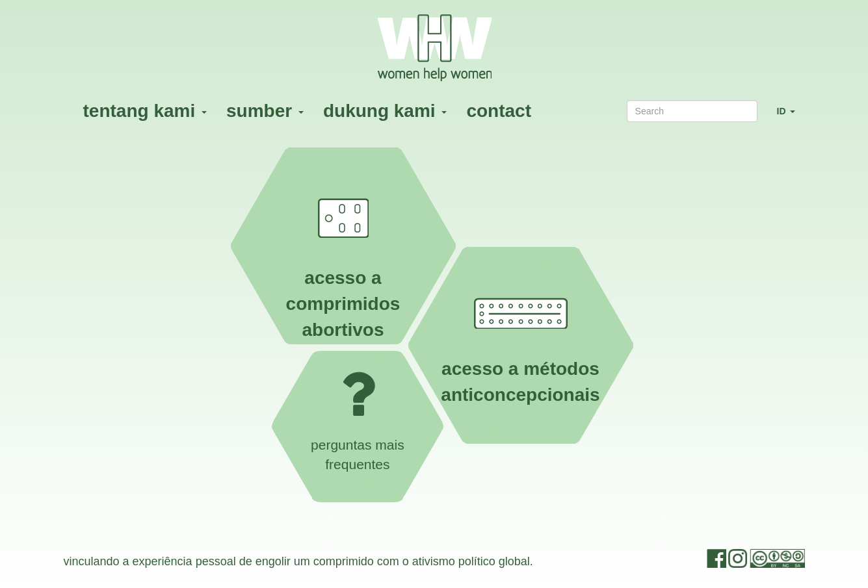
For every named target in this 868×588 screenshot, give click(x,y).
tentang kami (145, 111)
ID (791, 117)
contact (499, 111)
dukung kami (385, 111)
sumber (265, 111)
